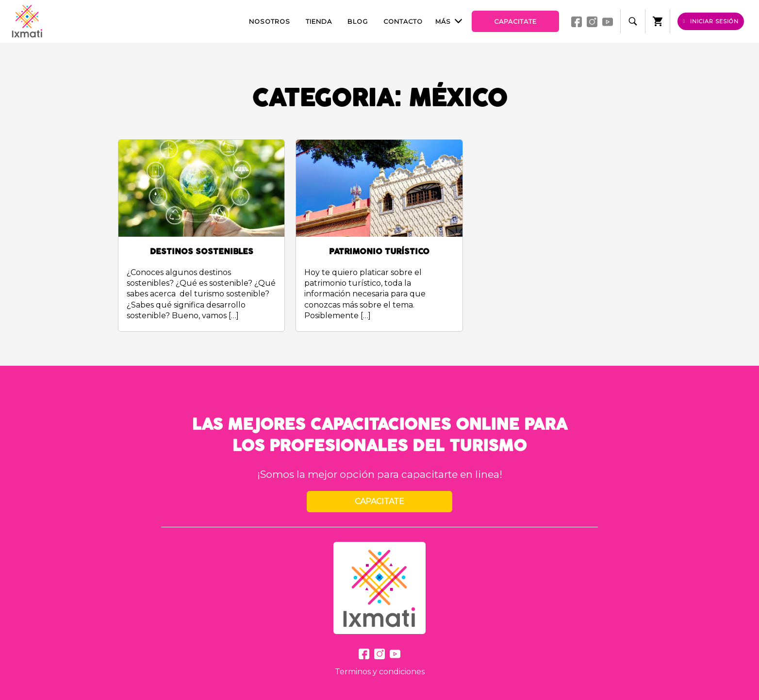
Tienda (319, 22)
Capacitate (515, 22)
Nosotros (270, 22)
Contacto (403, 22)
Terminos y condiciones (380, 672)
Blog (358, 22)
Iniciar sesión (711, 21)
